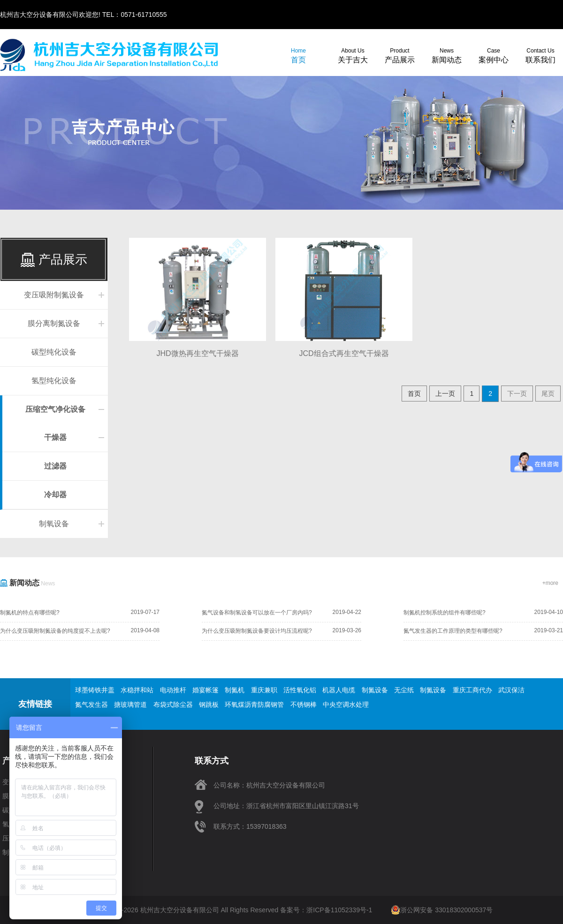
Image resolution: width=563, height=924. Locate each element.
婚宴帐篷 (205, 690)
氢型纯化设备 (54, 381)
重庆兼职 (264, 690)
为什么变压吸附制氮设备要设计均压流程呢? (257, 631)
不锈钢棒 (304, 704)
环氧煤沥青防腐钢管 (254, 704)
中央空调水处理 (346, 704)
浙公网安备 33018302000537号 (442, 910)
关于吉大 (353, 56)
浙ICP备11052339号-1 (339, 910)
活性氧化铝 (300, 690)
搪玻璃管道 (130, 704)
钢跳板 (209, 704)
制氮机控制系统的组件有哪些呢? (445, 613)
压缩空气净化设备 (55, 409)
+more (550, 583)
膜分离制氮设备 (54, 323)
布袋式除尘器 (173, 704)
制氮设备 (375, 690)
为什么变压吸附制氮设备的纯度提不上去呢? (55, 631)
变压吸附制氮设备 (54, 295)
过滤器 (55, 466)
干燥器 (55, 437)
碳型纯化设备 (54, 352)
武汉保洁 (511, 690)
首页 (298, 56)
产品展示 (400, 56)
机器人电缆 (339, 690)
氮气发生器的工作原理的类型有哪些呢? (453, 631)
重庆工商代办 (472, 690)
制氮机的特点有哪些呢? (30, 613)
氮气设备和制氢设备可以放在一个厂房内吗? (257, 613)
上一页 (445, 394)
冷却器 (55, 495)
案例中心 (494, 56)
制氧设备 (54, 524)
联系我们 (540, 56)
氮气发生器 (91, 704)
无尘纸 (404, 690)
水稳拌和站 (137, 690)
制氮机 (235, 690)
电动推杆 (173, 690)
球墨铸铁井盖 (95, 690)
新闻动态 (447, 56)
